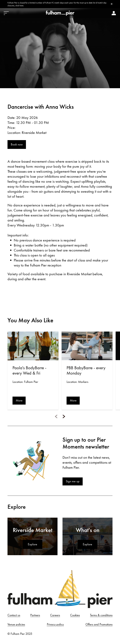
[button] (56, 417)
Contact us (14, 616)
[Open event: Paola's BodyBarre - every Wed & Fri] (33, 346)
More (19, 401)
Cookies (75, 616)
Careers (55, 616)
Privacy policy (55, 625)
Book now (17, 145)
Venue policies (16, 625)
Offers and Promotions (99, 625)
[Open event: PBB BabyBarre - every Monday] (87, 346)
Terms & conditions (101, 616)
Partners (35, 616)
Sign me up (73, 482)
